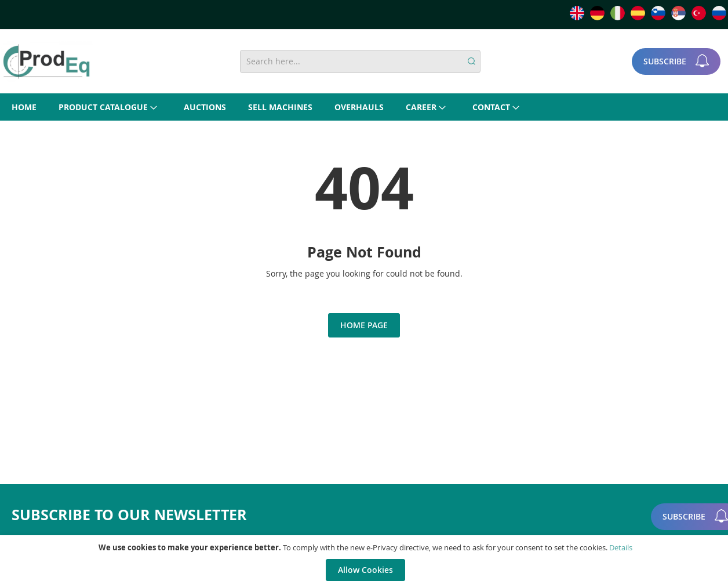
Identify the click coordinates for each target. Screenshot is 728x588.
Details (621, 547)
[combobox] (360, 61)
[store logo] (46, 61)
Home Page (364, 325)
